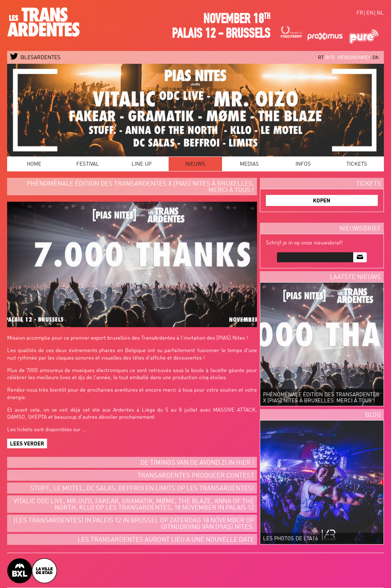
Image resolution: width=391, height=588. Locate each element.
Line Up (142, 164)
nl (380, 13)
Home (34, 164)
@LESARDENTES (35, 58)
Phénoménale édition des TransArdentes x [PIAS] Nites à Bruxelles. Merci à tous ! (140, 187)
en (370, 13)
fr (360, 13)
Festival (88, 164)
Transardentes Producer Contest (196, 476)
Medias (249, 164)
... (84, 430)
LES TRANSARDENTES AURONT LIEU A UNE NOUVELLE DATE (166, 540)
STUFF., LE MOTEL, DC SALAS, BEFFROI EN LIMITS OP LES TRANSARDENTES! (142, 489)
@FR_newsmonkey (351, 58)
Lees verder (27, 444)
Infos (303, 164)
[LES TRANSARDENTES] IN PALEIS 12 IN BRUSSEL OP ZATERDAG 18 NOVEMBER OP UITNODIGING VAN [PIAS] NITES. (134, 524)
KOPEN (322, 201)
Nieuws (195, 164)
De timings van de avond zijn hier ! (197, 463)
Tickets (357, 164)
